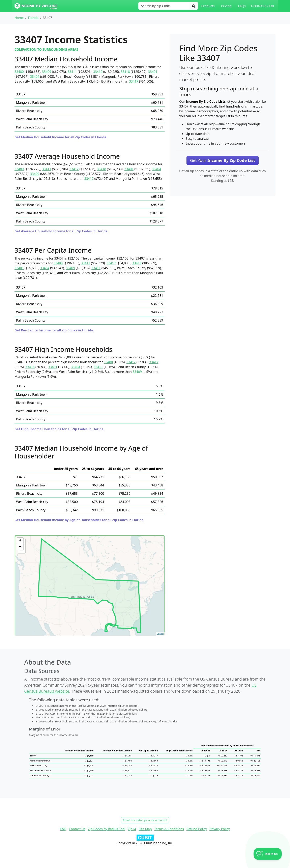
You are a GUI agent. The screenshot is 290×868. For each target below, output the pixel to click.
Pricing (226, 6)
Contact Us (77, 829)
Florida (33, 18)
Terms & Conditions (169, 829)
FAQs (242, 6)
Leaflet (160, 634)
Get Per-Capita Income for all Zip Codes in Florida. (54, 330)
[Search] (194, 6)
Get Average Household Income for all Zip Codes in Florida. (61, 231)
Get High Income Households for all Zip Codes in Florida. (59, 429)
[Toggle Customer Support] (268, 854)
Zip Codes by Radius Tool (106, 829)
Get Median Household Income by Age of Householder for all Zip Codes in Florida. (79, 520)
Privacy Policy (220, 829)
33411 (72, 72)
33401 (153, 72)
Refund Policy (197, 829)
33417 (134, 81)
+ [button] (20, 541)
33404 (35, 77)
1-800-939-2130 (262, 6)
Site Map (145, 829)
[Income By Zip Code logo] (36, 6)
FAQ (63, 829)
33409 (47, 72)
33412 (98, 72)
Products (208, 6)
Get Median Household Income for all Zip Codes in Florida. (61, 137)
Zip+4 (132, 829)
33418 (125, 72)
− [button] (20, 547)
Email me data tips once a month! (145, 820)
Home (19, 18)
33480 (19, 72)
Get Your (222, 160)
